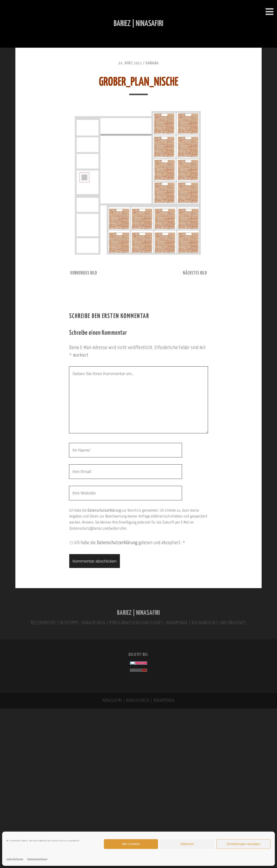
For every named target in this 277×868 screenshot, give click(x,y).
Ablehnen (187, 844)
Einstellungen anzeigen (243, 844)
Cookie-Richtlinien (15, 859)
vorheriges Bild (84, 273)
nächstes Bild (195, 273)
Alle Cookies (131, 844)
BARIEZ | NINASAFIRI (138, 613)
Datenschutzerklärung (38, 859)
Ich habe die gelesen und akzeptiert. (128, 543)
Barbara (152, 63)
